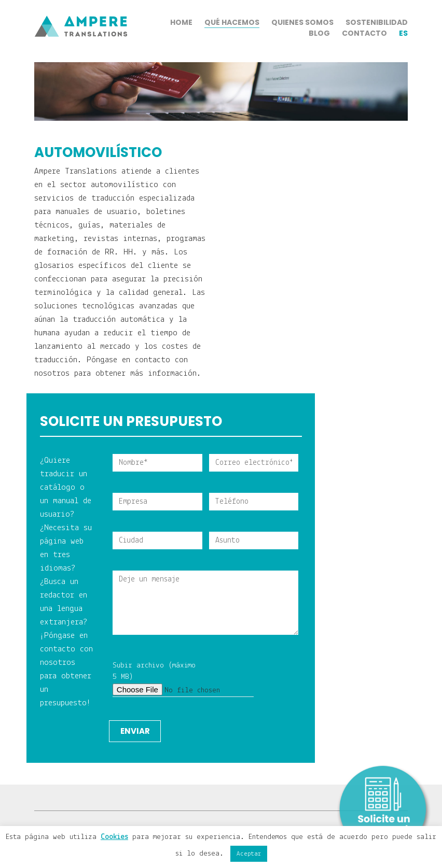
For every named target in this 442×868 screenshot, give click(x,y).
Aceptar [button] (249, 854)
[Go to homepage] (81, 62)
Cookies (114, 837)
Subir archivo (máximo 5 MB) (157, 680)
